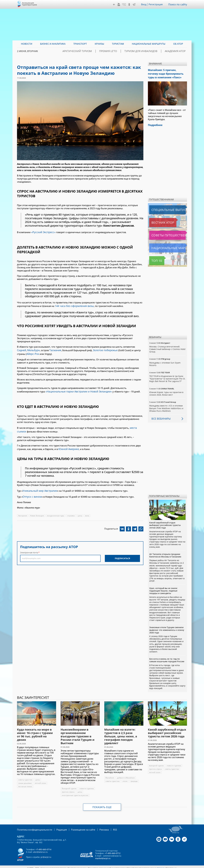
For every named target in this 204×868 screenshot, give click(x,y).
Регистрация (157, 4)
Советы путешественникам (165, 233)
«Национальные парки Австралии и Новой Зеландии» (76, 389)
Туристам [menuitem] (118, 44)
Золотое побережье (102, 349)
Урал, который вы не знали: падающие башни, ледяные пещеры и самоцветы (163, 588)
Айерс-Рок (32, 352)
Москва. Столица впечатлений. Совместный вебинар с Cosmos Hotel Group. (167, 347)
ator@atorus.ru (40, 849)
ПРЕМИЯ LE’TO (122, 51)
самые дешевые (25, 781)
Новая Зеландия (37, 510)
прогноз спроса (68, 790)
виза (88, 510)
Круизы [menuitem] (99, 44)
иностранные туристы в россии (75, 793)
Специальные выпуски (162, 208)
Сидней (21, 349)
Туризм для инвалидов (149, 51)
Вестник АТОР (157, 220)
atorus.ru (161, 865)
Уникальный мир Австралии (39, 486)
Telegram (135, 5)
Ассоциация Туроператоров (30, 4)
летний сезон (40, 781)
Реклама (96, 827)
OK (130, 5)
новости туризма (87, 786)
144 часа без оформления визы (72, 305)
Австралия (23, 510)
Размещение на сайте (77, 827)
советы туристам (25, 777)
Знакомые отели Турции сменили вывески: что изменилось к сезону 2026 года (167, 628)
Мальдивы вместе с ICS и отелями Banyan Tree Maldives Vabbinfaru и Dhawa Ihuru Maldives (166, 406)
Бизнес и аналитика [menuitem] (53, 44)
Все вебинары (160, 416)
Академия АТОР (178, 51)
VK (125, 5)
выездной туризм (156, 763)
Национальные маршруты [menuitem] (149, 44)
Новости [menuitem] (27, 44)
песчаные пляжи (25, 784)
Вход (145, 4)
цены (80, 510)
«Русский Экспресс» (42, 232)
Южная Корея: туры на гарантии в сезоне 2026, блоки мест (166, 391)
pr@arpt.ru (46, 854)
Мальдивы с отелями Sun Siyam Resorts (165, 362)
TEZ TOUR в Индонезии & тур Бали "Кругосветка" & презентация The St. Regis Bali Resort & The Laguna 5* (167, 376)
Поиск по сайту (178, 4)
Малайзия (110, 775)
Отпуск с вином (31, 491)
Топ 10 (154, 258)
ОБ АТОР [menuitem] (178, 44)
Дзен (115, 5)
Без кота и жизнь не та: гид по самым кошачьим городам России (167, 658)
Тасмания (53, 349)
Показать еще (102, 805)
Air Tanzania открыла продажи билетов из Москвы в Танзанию (165, 553)
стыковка (71, 510)
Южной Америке (68, 445)
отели (125, 779)
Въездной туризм (69, 786)
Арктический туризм (96, 51)
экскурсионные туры (56, 510)
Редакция (57, 827)
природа (134, 779)
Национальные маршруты (164, 246)
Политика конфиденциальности (33, 827)
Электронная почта (29, 547)
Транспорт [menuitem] (80, 44)
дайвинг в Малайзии (126, 775)
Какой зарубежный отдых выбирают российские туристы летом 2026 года (165, 523)
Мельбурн (33, 349)
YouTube (119, 5)
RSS (106, 827)
